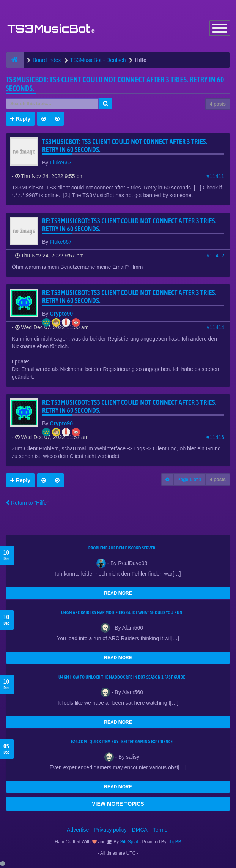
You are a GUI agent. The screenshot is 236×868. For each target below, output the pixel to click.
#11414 (215, 327)
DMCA (140, 830)
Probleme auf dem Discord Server (122, 548)
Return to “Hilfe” (27, 503)
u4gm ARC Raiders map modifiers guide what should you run (122, 612)
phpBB (175, 842)
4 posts (218, 104)
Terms (160, 830)
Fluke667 (61, 163)
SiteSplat (128, 842)
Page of (190, 480)
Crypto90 (61, 314)
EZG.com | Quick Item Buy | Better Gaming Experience (122, 742)
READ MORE (118, 593)
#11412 (215, 256)
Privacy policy (110, 830)
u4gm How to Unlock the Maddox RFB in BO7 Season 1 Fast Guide (122, 677)
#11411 (215, 176)
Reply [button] (20, 119)
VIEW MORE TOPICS (118, 804)
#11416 (215, 437)
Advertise (78, 830)
